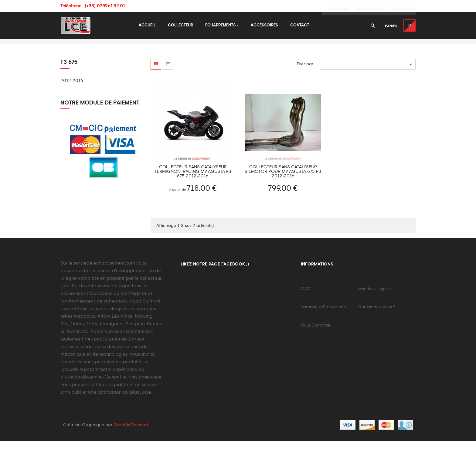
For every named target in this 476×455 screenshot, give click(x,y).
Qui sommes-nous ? (377, 321)
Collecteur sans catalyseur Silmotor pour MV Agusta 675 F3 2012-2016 (283, 186)
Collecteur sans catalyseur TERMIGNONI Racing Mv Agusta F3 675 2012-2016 (193, 186)
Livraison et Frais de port (324, 321)
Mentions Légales (374, 303)
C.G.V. (306, 303)
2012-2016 (72, 95)
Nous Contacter (316, 339)
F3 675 (69, 76)
